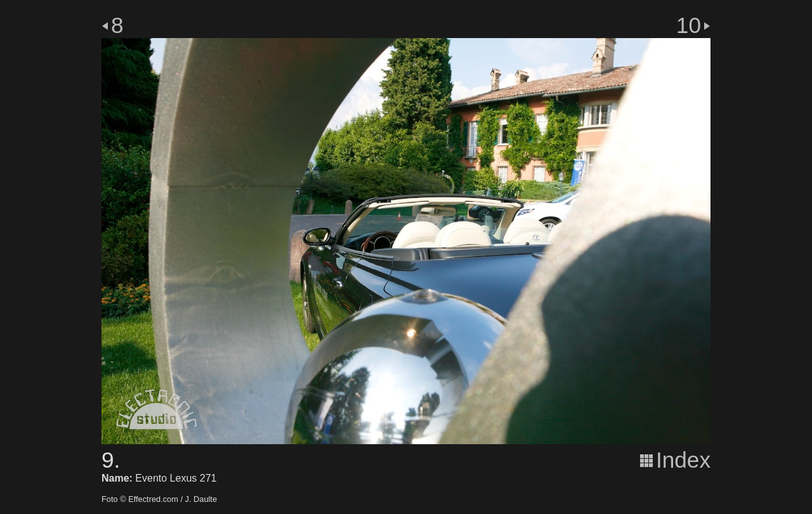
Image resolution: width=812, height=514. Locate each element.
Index (683, 460)
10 (689, 25)
